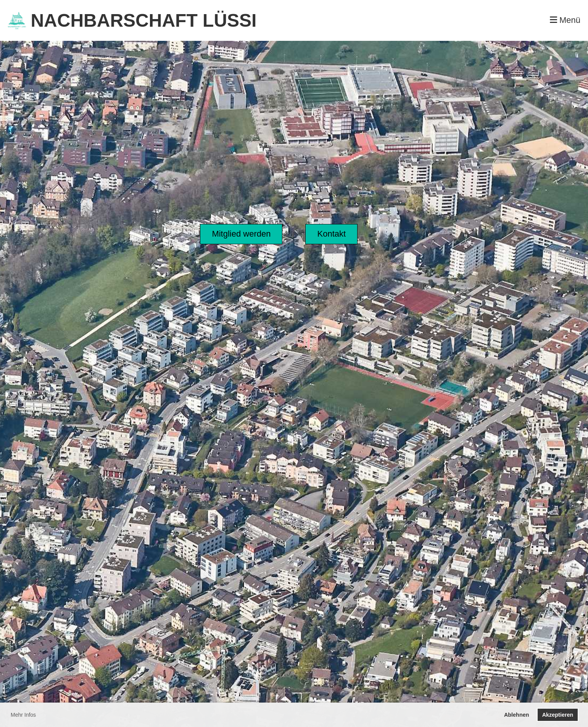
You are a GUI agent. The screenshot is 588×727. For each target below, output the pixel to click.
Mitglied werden (241, 234)
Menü (565, 20)
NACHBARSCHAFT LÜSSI (143, 20)
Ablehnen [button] (517, 715)
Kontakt (331, 234)
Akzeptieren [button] (558, 715)
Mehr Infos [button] (23, 715)
